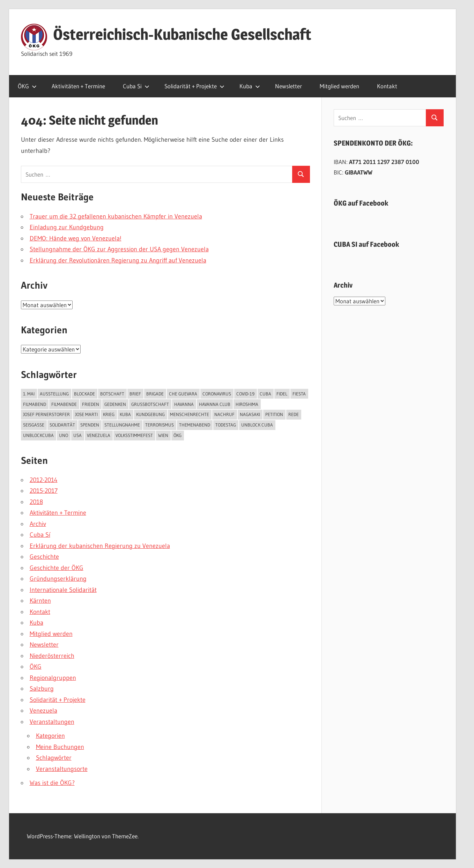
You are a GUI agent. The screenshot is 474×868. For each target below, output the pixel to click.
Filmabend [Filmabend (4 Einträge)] (35, 404)
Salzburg (42, 689)
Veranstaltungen (52, 722)
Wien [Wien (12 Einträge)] (163, 435)
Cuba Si (136, 86)
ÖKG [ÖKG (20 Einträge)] (177, 435)
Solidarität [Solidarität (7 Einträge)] (62, 425)
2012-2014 (44, 480)
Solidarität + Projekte (194, 86)
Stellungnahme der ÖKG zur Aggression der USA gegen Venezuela (119, 249)
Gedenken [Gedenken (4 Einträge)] (115, 404)
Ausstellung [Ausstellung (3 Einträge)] (54, 394)
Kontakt (387, 86)
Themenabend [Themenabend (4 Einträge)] (195, 425)
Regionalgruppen (53, 678)
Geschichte (44, 557)
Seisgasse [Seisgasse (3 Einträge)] (34, 425)
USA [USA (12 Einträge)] (77, 435)
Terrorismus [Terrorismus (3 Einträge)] (160, 425)
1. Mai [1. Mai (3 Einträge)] (29, 394)
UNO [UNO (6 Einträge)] (64, 435)
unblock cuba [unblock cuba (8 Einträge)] (257, 425)
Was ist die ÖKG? (52, 783)
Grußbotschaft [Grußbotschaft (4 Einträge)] (150, 404)
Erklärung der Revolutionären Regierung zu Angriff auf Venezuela (118, 260)
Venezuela (43, 711)
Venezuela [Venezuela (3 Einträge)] (99, 435)
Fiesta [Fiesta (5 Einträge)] (299, 394)
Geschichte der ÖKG (57, 568)
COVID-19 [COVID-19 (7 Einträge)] (245, 394)
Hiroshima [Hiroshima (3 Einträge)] (247, 404)
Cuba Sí (40, 535)
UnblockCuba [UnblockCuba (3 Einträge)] (38, 435)
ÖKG (27, 86)
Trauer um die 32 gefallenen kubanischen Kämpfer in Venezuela (116, 216)
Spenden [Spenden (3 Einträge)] (90, 425)
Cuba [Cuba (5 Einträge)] (265, 394)
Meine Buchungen (60, 747)
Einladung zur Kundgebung (67, 227)
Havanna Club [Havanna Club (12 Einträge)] (215, 404)
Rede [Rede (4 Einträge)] (294, 414)
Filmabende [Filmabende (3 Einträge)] (64, 404)
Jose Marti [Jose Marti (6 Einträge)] (86, 414)
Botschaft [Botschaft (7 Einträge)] (112, 394)
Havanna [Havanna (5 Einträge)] (184, 404)
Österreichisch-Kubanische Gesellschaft (182, 34)
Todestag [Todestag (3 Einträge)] (226, 425)
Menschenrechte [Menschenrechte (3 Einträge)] (190, 414)
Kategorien (50, 736)
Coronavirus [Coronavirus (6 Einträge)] (217, 394)
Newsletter (288, 86)
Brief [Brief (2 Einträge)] (135, 394)
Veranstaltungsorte (62, 769)
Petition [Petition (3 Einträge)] (274, 414)
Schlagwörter (54, 758)
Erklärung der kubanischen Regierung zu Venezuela (100, 546)
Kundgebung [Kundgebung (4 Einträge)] (150, 414)
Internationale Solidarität (63, 590)
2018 (36, 502)
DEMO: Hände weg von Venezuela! (76, 238)
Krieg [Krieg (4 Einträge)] (109, 414)
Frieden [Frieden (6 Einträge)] (91, 404)
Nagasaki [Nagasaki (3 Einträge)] (250, 414)
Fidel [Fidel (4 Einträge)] (282, 394)
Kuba (250, 86)
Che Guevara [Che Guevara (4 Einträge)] (183, 394)
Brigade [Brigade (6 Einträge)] (155, 394)
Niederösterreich (52, 656)
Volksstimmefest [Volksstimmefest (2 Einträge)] (134, 435)
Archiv (38, 524)
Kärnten (40, 601)
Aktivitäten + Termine (78, 86)
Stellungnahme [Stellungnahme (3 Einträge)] (122, 425)
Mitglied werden (339, 86)
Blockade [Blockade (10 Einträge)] (84, 394)
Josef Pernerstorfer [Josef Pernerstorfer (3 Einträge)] (46, 414)
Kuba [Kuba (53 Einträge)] (125, 414)
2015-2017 (44, 491)
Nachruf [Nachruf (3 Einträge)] (224, 414)
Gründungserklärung (58, 579)
